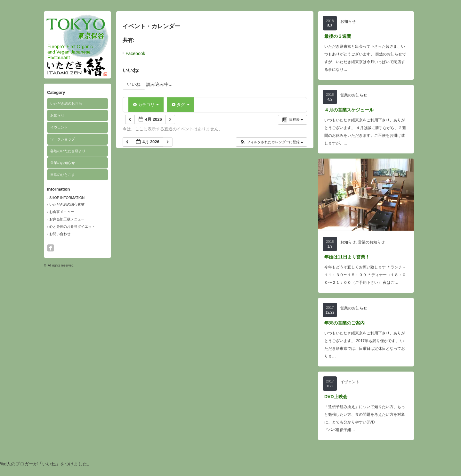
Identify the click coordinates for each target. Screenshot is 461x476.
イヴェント (59, 127)
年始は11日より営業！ (347, 257)
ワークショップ (63, 139)
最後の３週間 (338, 36)
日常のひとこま (63, 175)
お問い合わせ (60, 234)
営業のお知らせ (63, 163)
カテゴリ (146, 105)
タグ (181, 105)
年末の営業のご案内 (344, 323)
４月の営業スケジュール (349, 110)
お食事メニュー (62, 212)
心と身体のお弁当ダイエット (72, 226)
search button (59, 248)
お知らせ (57, 115)
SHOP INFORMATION (67, 198)
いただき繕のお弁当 (66, 103)
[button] (271, 142)
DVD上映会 (336, 397)
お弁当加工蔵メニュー (67, 219)
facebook (51, 248)
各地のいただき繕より (68, 151)
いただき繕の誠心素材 (67, 204)
